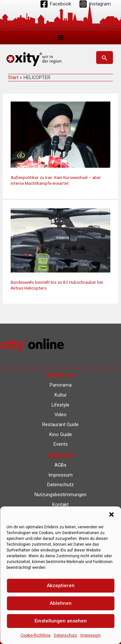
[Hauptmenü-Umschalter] (61, 38)
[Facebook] (55, 4)
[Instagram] (95, 4)
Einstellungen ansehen (61, 621)
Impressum (91, 635)
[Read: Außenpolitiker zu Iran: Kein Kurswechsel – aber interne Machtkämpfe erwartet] (60, 134)
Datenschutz (66, 635)
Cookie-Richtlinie (36, 635)
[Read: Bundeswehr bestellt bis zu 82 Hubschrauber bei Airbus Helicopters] (60, 240)
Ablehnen (61, 603)
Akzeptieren (61, 586)
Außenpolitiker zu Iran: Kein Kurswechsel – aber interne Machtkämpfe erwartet (56, 180)
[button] (111, 514)
